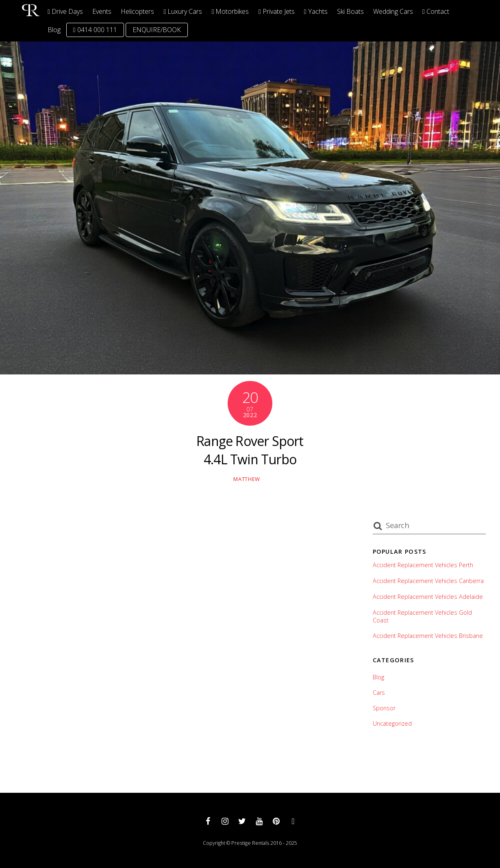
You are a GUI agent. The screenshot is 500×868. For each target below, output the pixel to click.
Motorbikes (230, 11)
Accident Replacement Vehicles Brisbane (428, 636)
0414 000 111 (95, 30)
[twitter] (242, 821)
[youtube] (259, 821)
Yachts (316, 11)
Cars (379, 693)
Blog (54, 30)
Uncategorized (392, 723)
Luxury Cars (183, 11)
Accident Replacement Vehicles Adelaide (428, 597)
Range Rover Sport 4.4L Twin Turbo (250, 450)
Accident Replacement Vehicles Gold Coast (422, 617)
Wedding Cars (393, 11)
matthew (247, 479)
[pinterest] (276, 821)
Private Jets (277, 11)
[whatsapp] (293, 821)
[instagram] (225, 821)
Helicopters (137, 11)
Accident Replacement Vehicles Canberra (428, 581)
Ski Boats (350, 11)
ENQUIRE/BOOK (157, 30)
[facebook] (208, 821)
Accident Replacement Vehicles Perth (423, 565)
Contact (436, 11)
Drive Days (65, 11)
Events (102, 11)
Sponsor (384, 708)
